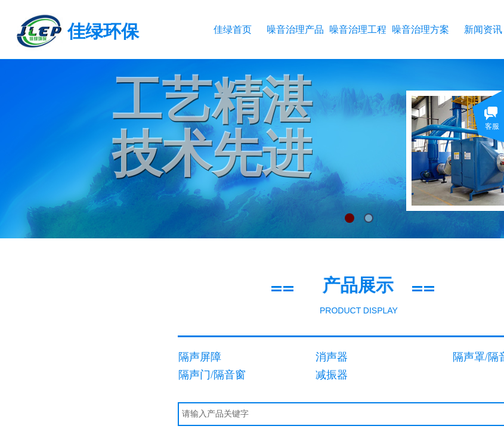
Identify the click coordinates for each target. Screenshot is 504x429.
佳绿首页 (233, 29)
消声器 (332, 357)
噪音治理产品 (295, 29)
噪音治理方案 (420, 29)
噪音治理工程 (358, 29)
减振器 (332, 375)
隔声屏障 (200, 357)
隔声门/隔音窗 (212, 375)
